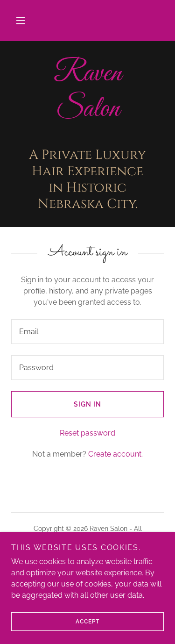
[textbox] (87, 332)
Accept (55, 622)
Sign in (56, 404)
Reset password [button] (87, 433)
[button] (21, 21)
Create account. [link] (115, 454)
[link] (87, 91)
